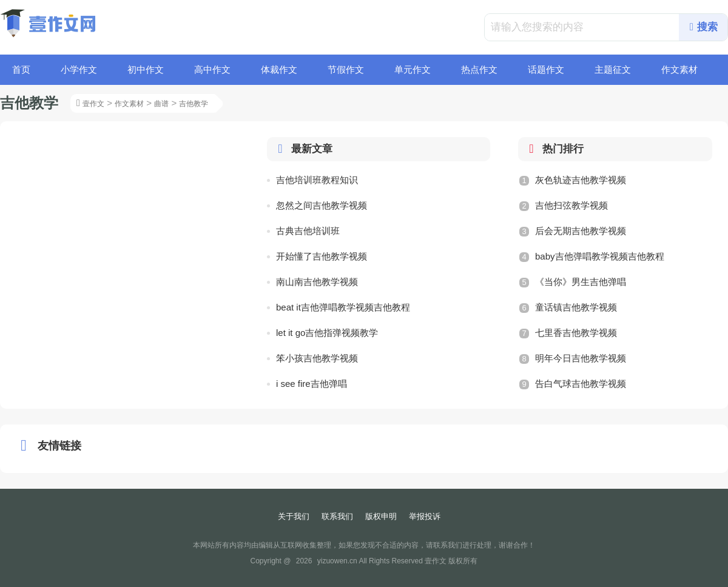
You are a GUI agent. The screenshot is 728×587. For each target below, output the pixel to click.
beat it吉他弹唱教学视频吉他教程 (343, 307)
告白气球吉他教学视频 (573, 384)
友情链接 (49, 446)
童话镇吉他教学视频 (568, 307)
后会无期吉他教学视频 (573, 231)
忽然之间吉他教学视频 (322, 205)
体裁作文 (279, 69)
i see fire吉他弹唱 (312, 384)
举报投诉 (425, 516)
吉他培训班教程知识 (317, 180)
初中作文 (146, 69)
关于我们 (294, 516)
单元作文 (413, 69)
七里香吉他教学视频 (568, 333)
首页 (21, 69)
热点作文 (479, 69)
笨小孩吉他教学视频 (317, 358)
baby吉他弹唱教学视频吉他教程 (592, 257)
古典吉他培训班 (308, 231)
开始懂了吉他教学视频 (322, 256)
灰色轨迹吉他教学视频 (573, 180)
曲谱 (161, 104)
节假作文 (346, 69)
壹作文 (93, 104)
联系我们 (337, 516)
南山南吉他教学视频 (317, 282)
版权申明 (381, 516)
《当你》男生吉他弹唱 (573, 282)
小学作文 (79, 69)
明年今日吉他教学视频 (573, 358)
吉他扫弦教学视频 (564, 206)
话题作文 (546, 69)
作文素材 (679, 69)
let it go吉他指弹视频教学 (327, 333)
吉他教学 (194, 104)
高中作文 (212, 69)
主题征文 (613, 69)
